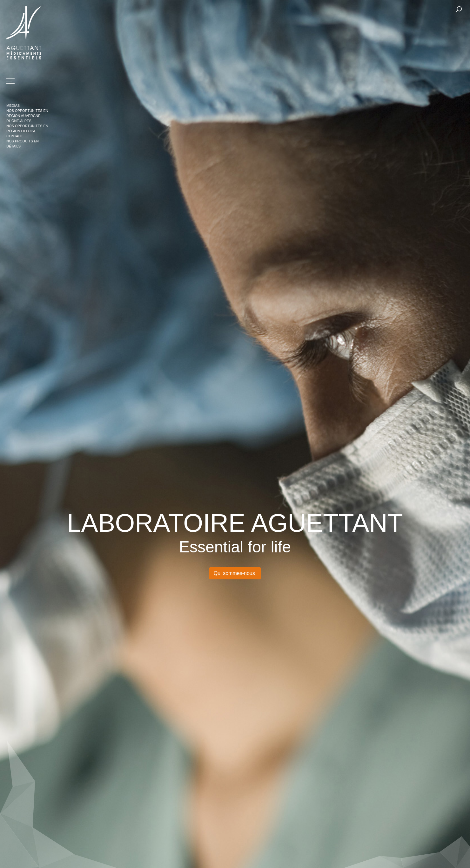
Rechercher (459, 10)
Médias (13, 106)
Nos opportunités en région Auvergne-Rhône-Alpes (27, 116)
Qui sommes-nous (235, 573)
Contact (15, 136)
